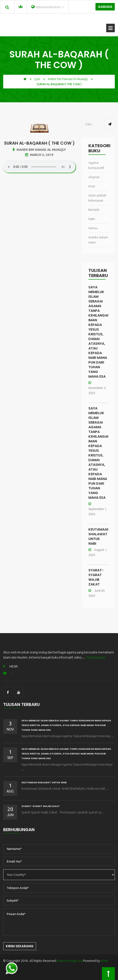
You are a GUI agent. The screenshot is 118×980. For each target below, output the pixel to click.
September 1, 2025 (98, 509)
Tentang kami (96, 657)
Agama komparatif (96, 165)
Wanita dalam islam (98, 240)
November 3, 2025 (97, 388)
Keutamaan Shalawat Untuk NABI (99, 536)
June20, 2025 (97, 593)
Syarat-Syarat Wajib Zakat (96, 577)
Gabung (105, 7)
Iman (92, 186)
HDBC (105, 961)
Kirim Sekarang (20, 946)
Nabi (92, 219)
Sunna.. (93, 228)
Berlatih (94, 210)
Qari (37, 79)
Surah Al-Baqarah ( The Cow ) (39, 143)
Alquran (94, 177)
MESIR (11, 666)
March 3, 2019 (39, 155)
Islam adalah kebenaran (97, 198)
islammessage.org (70, 961)
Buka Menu (110, 28)
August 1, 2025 (98, 552)
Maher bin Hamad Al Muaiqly (68, 79)
